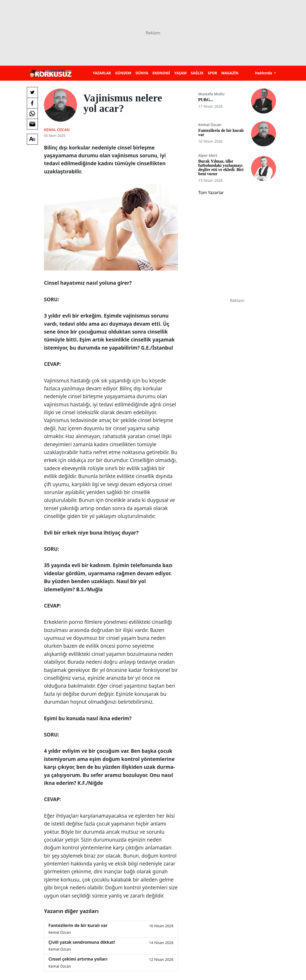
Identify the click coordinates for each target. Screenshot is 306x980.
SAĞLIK (197, 73)
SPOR (212, 73)
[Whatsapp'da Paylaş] (32, 113)
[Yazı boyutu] (32, 139)
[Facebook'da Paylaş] (32, 103)
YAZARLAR (102, 73)
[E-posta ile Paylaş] (32, 124)
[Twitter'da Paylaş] (32, 92)
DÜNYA (142, 73)
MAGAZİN (230, 73)
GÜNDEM (123, 73)
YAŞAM (180, 73)
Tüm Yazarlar (211, 193)
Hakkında (264, 73)
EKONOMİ (161, 73)
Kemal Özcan (57, 130)
